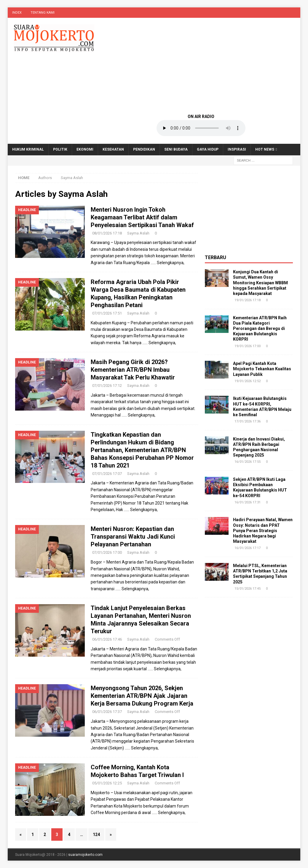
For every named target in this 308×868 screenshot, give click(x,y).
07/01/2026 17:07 (107, 474)
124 (96, 835)
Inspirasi (237, 149)
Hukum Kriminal (28, 149)
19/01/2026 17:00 (248, 346)
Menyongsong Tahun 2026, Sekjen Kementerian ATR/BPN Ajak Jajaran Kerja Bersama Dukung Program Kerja (142, 696)
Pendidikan (144, 149)
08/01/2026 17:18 (107, 233)
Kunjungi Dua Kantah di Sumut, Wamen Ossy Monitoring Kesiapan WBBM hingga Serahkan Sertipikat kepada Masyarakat (260, 283)
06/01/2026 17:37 (107, 712)
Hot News (265, 149)
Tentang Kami (43, 13)
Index (17, 13)
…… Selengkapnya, (167, 263)
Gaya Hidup (208, 149)
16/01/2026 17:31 (248, 502)
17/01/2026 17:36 (248, 421)
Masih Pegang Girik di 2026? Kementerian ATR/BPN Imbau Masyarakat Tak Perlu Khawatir (133, 370)
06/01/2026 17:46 (107, 639)
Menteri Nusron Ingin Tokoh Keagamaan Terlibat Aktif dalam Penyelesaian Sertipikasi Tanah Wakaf (142, 217)
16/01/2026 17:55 (248, 462)
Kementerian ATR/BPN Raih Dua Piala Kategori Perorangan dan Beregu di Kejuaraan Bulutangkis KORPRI (260, 329)
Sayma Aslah (138, 233)
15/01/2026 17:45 (248, 589)
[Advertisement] (201, 65)
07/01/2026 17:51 (107, 313)
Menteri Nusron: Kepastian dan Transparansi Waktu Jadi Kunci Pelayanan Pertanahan (133, 537)
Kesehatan (113, 149)
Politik (60, 149)
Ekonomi (85, 149)
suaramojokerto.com (85, 855)
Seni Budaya (176, 149)
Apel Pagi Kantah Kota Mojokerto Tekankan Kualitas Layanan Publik (262, 369)
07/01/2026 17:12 (107, 386)
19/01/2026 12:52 (248, 381)
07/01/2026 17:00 (107, 552)
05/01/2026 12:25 (107, 783)
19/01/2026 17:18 (248, 300)
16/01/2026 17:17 (248, 548)
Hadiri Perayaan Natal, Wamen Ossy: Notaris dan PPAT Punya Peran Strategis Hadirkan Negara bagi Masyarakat (263, 530)
